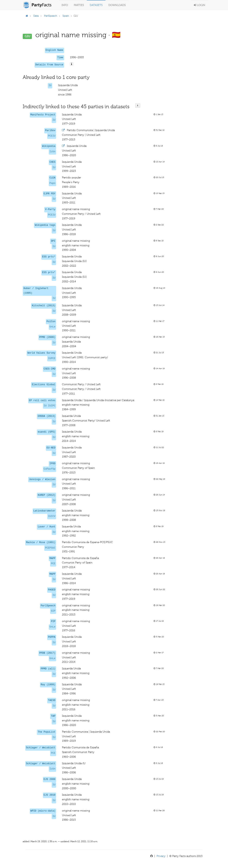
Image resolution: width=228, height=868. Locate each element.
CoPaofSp (50, 469)
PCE (53, 564)
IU (50, 86)
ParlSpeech (51, 16)
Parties (79, 5)
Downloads (117, 5)
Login (200, 5)
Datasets (96, 5)
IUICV (52, 516)
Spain (66, 16)
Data (36, 16)
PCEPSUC (50, 548)
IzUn (52, 152)
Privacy (161, 856)
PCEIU (52, 136)
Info (65, 5)
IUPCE (52, 358)
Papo (52, 183)
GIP (53, 611)
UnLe (52, 327)
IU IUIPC (50, 406)
